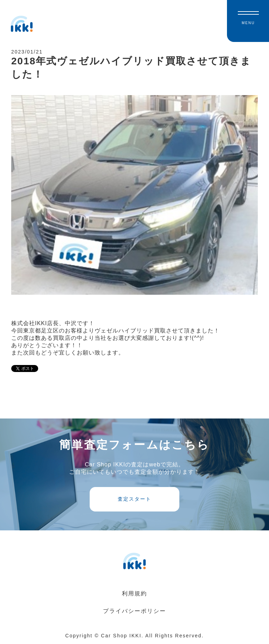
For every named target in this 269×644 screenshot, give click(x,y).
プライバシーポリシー (134, 611)
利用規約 (134, 593)
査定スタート (134, 499)
